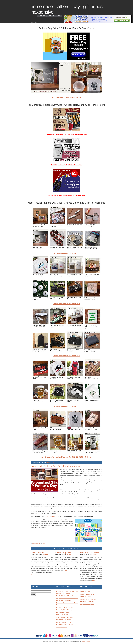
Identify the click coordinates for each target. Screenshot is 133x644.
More (32, 574)
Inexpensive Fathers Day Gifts (88, 599)
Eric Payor (69, 555)
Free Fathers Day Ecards (87, 601)
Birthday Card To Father (63, 612)
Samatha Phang (50, 462)
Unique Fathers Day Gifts (87, 604)
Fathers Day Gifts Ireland (90, 553)
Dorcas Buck (94, 555)
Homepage (42, 16)
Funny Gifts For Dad (62, 627)
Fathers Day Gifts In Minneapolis (65, 610)
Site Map (51, 16)
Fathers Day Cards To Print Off (65, 595)
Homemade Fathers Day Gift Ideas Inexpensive (56, 466)
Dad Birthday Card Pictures (64, 620)
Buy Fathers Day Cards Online (64, 607)
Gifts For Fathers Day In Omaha (65, 617)
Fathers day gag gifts (63, 553)
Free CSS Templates (85, 641)
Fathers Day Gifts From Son (88, 594)
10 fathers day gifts (50, 517)
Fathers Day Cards (85, 592)
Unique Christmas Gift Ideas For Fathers (67, 598)
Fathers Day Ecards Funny (63, 600)
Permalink (45, 544)
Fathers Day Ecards (86, 597)
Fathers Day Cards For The (64, 622)
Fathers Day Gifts (37, 553)
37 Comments (36, 544)
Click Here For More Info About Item (66, 254)
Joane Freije (45, 555)
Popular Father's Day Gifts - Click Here (67, 97)
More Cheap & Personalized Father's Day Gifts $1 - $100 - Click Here (66, 457)
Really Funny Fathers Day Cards (65, 625)
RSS (59, 16)
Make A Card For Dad (62, 615)
